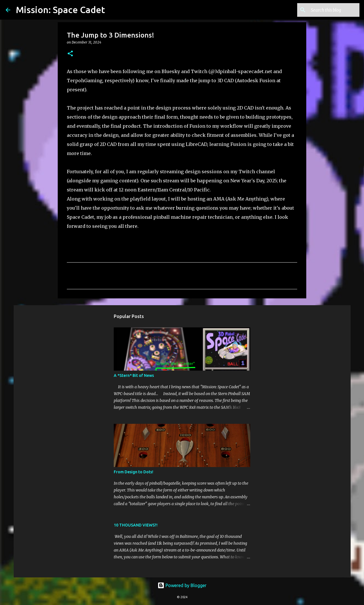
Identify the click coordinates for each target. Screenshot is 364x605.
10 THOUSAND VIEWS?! (136, 525)
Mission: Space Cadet (60, 10)
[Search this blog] (330, 10)
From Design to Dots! (134, 472)
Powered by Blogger (182, 585)
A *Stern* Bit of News (134, 375)
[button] (70, 54)
